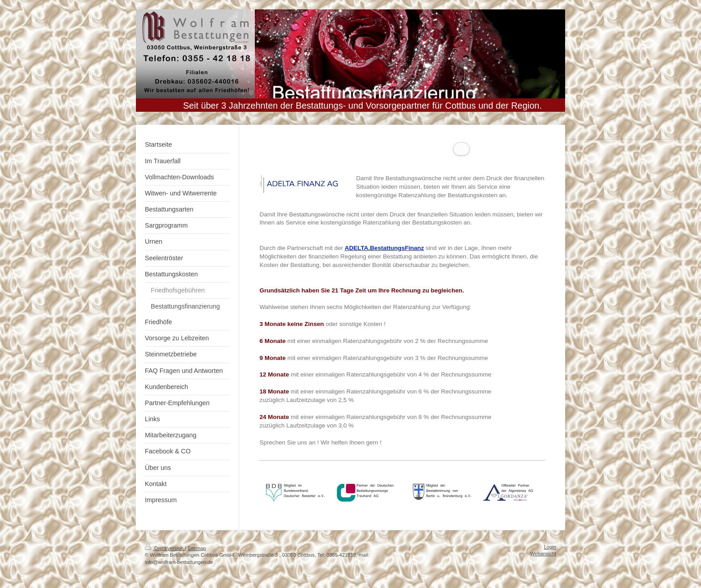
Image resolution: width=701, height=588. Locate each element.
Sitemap (197, 557)
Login (550, 555)
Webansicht (543, 562)
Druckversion (165, 557)
